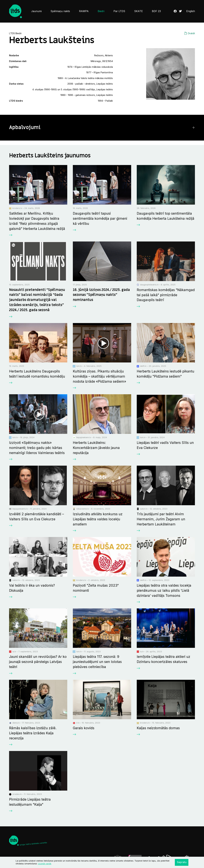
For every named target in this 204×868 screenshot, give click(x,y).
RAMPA (84, 11)
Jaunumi (36, 11)
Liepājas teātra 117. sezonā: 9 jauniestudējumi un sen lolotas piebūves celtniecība (97, 662)
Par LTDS (119, 11)
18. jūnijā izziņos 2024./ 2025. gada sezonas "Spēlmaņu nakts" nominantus (101, 295)
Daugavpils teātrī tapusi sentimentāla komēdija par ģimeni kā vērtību (100, 218)
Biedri (101, 11)
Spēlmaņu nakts (60, 11)
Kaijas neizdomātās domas (158, 728)
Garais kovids (84, 728)
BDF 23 (156, 11)
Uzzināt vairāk (45, 864)
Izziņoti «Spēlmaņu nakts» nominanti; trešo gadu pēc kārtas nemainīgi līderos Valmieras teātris (37, 448)
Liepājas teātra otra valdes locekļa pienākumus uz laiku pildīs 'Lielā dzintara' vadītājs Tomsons (164, 590)
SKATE (138, 11)
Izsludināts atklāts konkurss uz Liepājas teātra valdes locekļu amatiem (98, 519)
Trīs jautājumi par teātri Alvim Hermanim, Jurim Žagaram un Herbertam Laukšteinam (161, 519)
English (191, 11)
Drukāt (191, 33)
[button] (102, 128)
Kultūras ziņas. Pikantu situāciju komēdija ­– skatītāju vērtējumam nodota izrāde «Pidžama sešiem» (99, 376)
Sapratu (182, 862)
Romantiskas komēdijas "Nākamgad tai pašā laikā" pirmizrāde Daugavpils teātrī (166, 295)
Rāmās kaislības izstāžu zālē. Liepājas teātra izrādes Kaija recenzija (33, 733)
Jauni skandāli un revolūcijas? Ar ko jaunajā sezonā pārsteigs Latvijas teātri (38, 662)
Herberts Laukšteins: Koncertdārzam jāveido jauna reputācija (96, 448)
